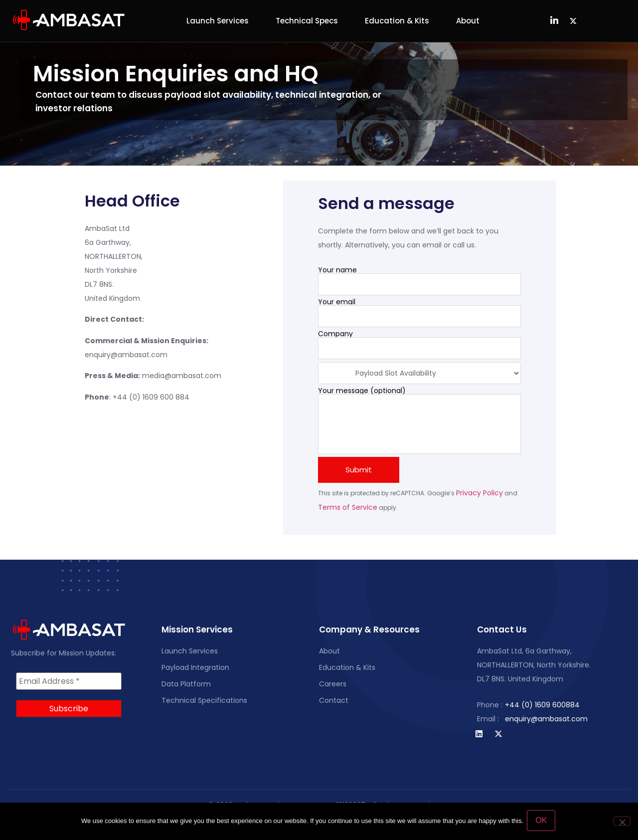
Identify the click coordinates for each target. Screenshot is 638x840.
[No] (622, 822)
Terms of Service (348, 507)
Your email (419, 313)
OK (543, 822)
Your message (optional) (419, 420)
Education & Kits (397, 21)
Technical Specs (307, 21)
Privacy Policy (479, 493)
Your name (419, 281)
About (468, 21)
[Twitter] (573, 21)
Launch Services (218, 21)
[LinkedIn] (554, 21)
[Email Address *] (69, 681)
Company (419, 345)
